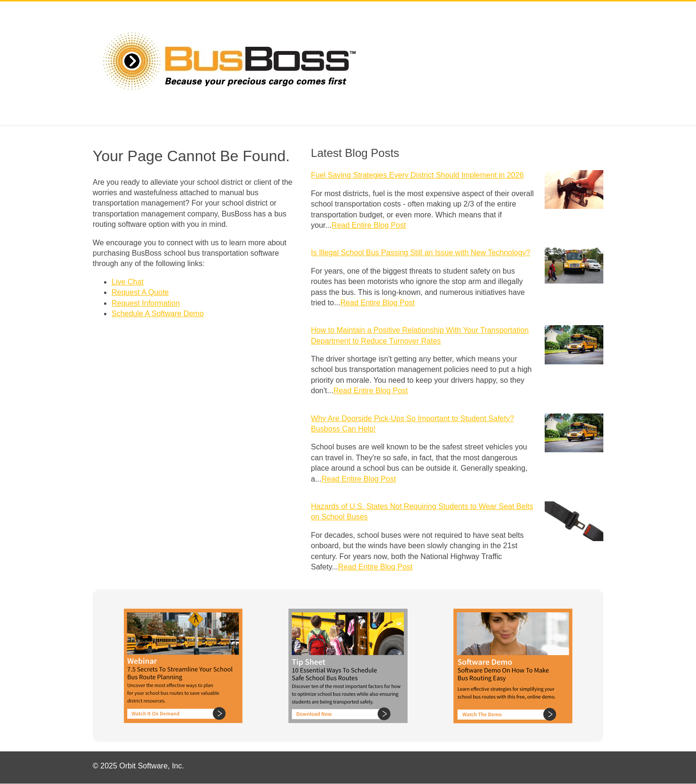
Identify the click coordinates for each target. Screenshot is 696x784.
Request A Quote (140, 292)
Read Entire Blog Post (369, 225)
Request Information (146, 303)
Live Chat (128, 282)
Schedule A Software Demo (158, 314)
